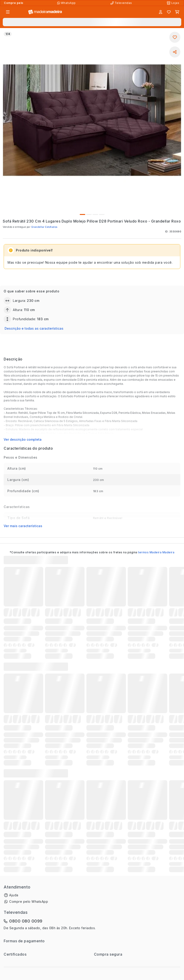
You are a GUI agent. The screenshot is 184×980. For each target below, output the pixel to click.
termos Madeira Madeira (156, 552)
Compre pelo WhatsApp (29, 901)
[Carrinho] (177, 12)
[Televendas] (122, 3)
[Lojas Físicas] (173, 3)
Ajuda (14, 895)
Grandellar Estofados (44, 227)
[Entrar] (161, 12)
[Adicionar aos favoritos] (175, 37)
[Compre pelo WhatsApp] (67, 3)
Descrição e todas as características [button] (34, 328)
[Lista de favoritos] (169, 12)
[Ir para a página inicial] (45, 12)
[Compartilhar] (175, 52)
